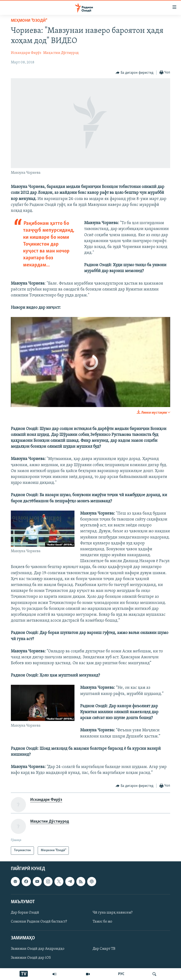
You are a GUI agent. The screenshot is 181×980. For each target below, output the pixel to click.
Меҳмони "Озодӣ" (29, 21)
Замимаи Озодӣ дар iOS (31, 958)
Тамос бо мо (102, 922)
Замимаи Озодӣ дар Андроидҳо (38, 949)
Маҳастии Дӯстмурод (61, 53)
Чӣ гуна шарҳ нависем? (113, 913)
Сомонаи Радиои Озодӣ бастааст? (39, 922)
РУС (121, 974)
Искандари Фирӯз (26, 53)
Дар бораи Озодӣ (25, 913)
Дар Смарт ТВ (104, 949)
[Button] (135, 73)
